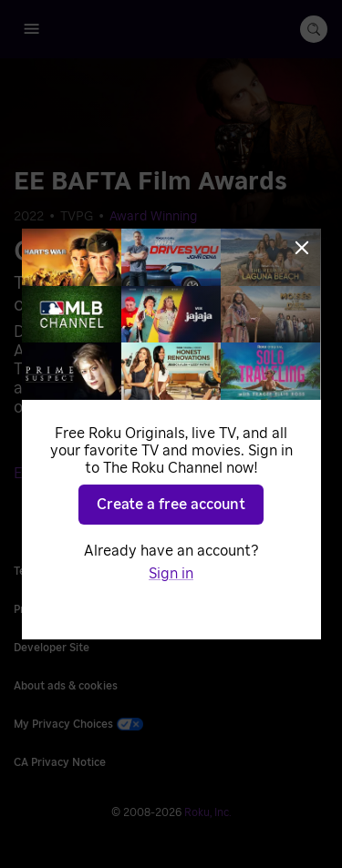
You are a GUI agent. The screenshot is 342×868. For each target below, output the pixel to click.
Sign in (171, 574)
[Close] (302, 248)
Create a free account (171, 505)
